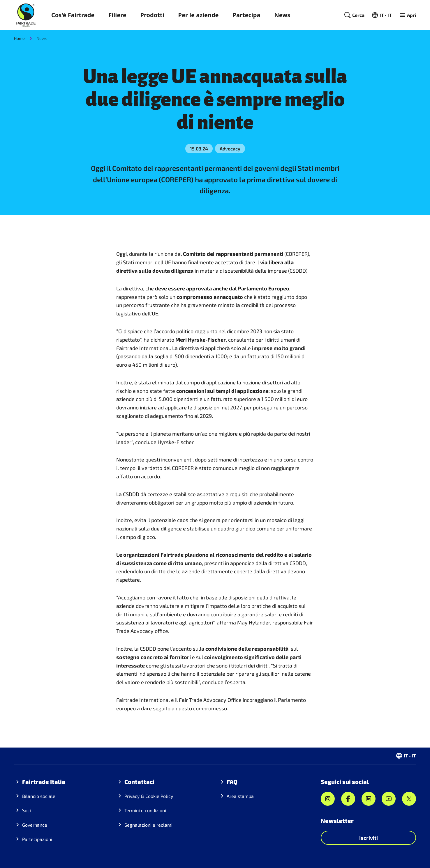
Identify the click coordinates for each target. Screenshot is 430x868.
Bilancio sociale (39, 796)
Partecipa (247, 15)
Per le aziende (199, 15)
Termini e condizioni (145, 810)
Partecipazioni (37, 839)
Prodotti (152, 15)
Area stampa (240, 796)
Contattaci (139, 782)
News (282, 15)
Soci (27, 810)
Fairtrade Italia (44, 782)
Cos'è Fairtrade (73, 15)
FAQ (232, 782)
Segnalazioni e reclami (148, 825)
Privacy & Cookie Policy (149, 796)
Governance (35, 825)
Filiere (117, 15)
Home (19, 38)
